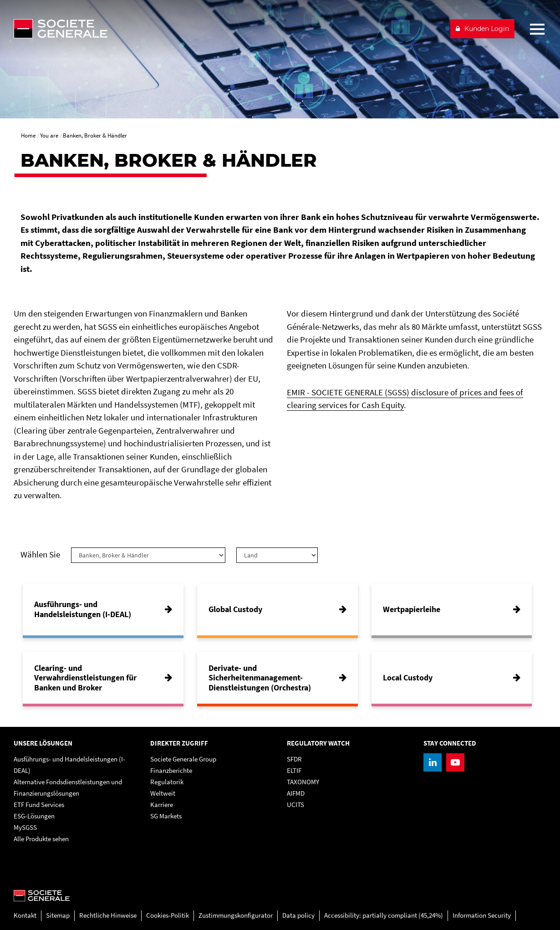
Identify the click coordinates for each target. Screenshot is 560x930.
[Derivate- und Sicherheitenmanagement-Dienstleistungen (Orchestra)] (277, 678)
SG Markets (166, 816)
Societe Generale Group (183, 759)
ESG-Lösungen (34, 816)
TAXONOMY (303, 782)
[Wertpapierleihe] (452, 609)
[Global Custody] (277, 609)
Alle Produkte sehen (41, 839)
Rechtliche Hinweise (108, 915)
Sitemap (58, 915)
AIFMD (296, 793)
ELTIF (294, 770)
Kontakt (25, 915)
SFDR (294, 759)
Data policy (298, 915)
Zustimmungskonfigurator (236, 915)
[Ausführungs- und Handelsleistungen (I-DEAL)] (103, 609)
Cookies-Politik (168, 915)
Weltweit (163, 793)
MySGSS (25, 827)
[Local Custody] (452, 678)
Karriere (162, 805)
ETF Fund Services (39, 805)
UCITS (295, 805)
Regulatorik (167, 782)
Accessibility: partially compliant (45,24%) (384, 915)
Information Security (482, 915)
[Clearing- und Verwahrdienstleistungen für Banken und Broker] (103, 678)
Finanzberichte (171, 770)
